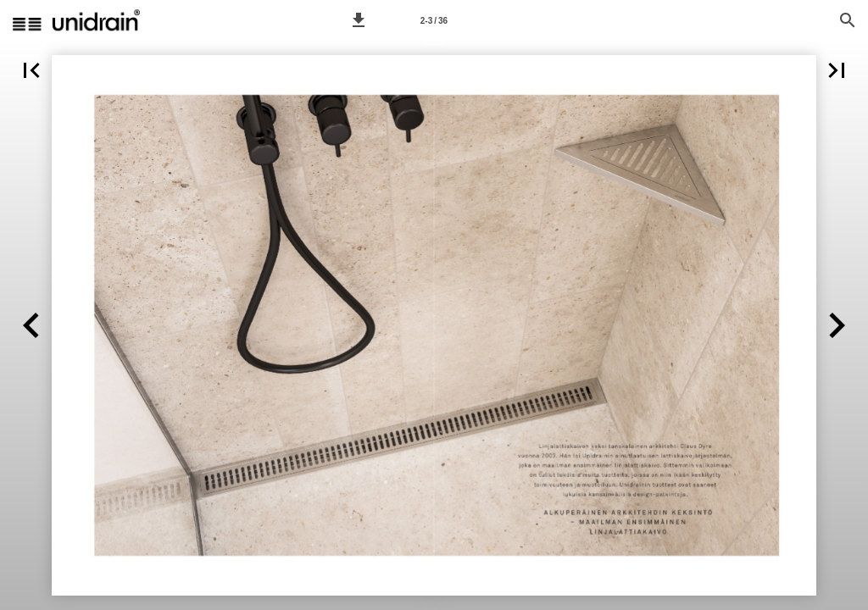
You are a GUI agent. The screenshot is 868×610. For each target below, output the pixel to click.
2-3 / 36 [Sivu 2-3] (434, 21)
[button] (359, 20)
